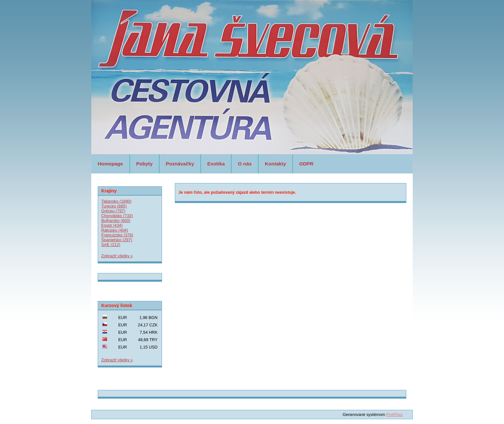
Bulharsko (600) (116, 221)
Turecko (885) (114, 206)
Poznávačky (180, 164)
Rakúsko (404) (115, 230)
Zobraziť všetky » (117, 256)
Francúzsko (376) (117, 235)
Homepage (110, 164)
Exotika (216, 164)
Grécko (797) (113, 211)
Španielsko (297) (117, 240)
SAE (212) (111, 245)
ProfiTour (395, 415)
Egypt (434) (112, 225)
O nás (245, 164)
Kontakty (275, 164)
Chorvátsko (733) (117, 216)
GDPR (306, 164)
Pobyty (144, 164)
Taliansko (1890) (116, 201)
